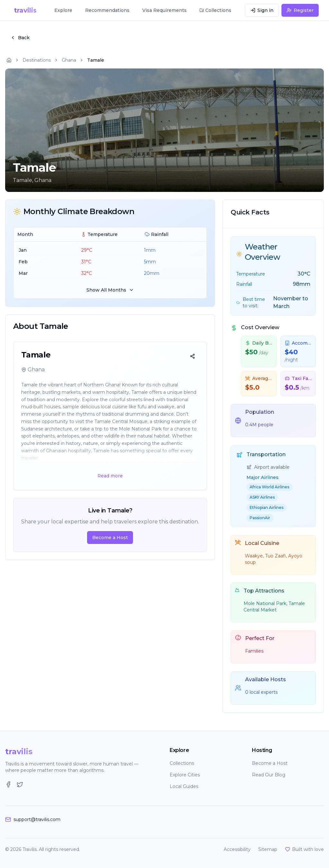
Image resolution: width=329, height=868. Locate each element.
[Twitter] (20, 784)
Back (20, 38)
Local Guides (184, 786)
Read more (110, 476)
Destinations (37, 60)
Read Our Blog (269, 775)
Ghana (69, 60)
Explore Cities (185, 775)
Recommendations (107, 10)
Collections (182, 763)
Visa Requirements (164, 10)
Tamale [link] (96, 60)
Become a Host (110, 538)
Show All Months (110, 290)
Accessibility (237, 849)
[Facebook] (8, 784)
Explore (63, 10)
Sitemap (268, 849)
